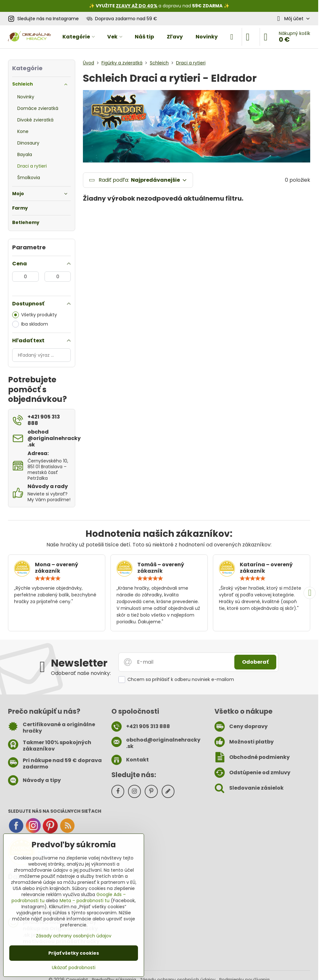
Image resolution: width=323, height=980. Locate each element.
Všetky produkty (35, 315)
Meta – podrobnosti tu (85, 901)
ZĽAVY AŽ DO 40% (137, 6)
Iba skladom (30, 324)
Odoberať (255, 662)
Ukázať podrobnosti (74, 968)
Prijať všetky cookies (74, 953)
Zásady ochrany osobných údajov (74, 936)
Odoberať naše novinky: (81, 673)
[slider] (48, 578)
